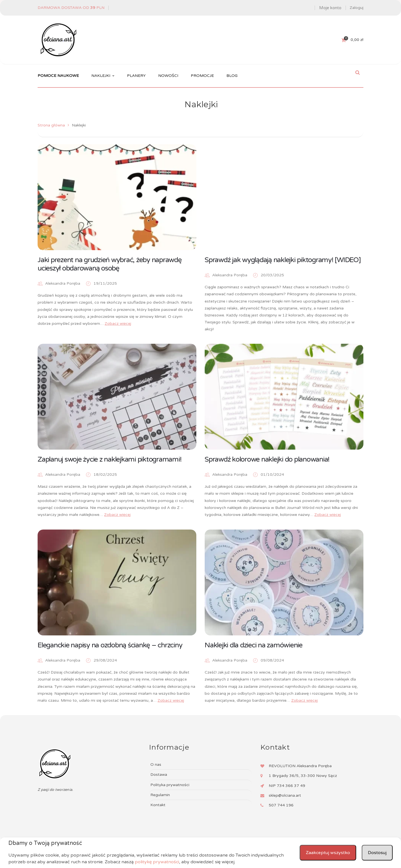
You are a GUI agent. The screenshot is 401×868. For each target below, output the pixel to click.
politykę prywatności (157, 862)
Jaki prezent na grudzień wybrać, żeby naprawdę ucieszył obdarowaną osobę (110, 264)
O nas (156, 765)
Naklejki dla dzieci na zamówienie (254, 645)
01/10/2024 (272, 475)
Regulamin (160, 795)
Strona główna (51, 125)
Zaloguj (357, 8)
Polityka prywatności (170, 785)
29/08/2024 (105, 660)
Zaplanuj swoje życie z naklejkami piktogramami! (109, 459)
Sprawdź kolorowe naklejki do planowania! (267, 459)
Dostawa (159, 775)
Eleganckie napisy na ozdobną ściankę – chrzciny (110, 645)
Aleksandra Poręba (63, 283)
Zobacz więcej (118, 324)
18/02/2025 (105, 475)
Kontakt (158, 805)
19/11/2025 (105, 283)
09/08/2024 (272, 660)
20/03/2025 (272, 275)
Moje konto (330, 8)
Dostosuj (377, 853)
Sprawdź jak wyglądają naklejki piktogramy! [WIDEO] (283, 260)
